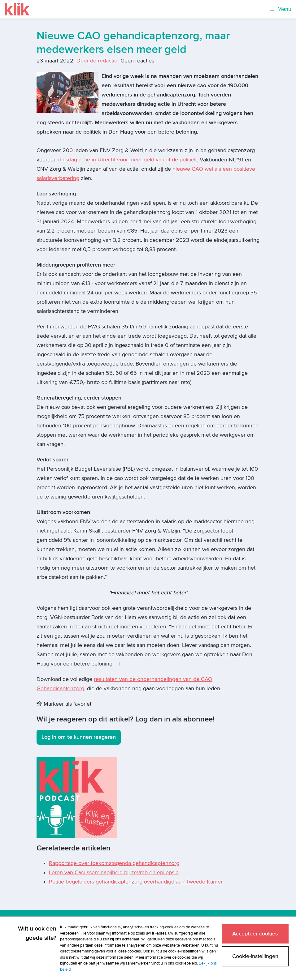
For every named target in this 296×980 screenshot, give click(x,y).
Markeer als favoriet (64, 704)
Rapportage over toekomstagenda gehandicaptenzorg (114, 863)
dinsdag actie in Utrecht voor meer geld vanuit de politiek (128, 160)
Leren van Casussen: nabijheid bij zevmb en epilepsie (114, 873)
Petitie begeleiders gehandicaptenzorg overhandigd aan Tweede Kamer (136, 882)
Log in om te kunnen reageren (79, 737)
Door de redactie (97, 61)
